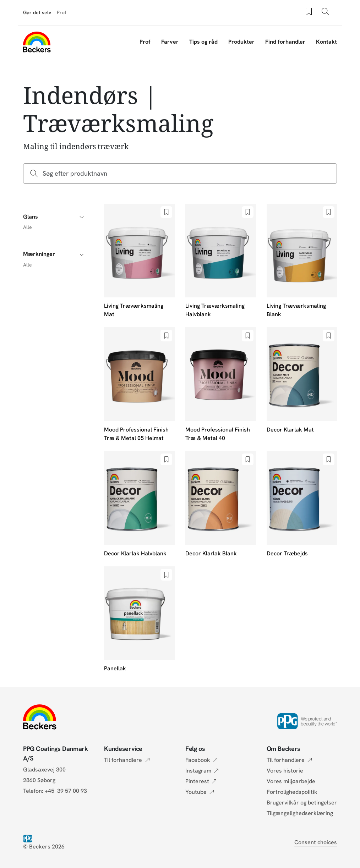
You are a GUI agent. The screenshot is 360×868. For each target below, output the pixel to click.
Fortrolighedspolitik (292, 792)
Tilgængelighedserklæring (300, 813)
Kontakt (326, 42)
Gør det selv (37, 12)
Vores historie (285, 771)
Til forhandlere (123, 760)
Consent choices (316, 842)
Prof (62, 12)
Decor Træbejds (287, 553)
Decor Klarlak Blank (211, 553)
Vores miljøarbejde (291, 781)
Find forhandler (285, 42)
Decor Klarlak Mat (290, 430)
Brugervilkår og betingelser (302, 803)
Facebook (198, 760)
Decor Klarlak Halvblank (135, 553)
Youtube (196, 792)
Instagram (198, 771)
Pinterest (197, 781)
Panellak (115, 668)
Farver (170, 42)
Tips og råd (203, 42)
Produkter (241, 42)
